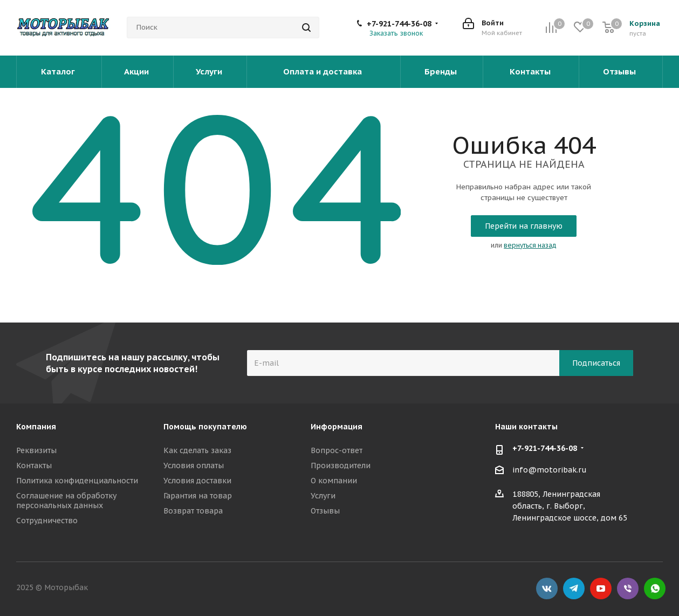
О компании (334, 481)
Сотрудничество (47, 521)
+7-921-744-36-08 (399, 24)
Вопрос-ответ (337, 450)
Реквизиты (36, 450)
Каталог (59, 71)
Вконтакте (547, 588)
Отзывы (620, 71)
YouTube (601, 588)
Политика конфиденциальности (77, 481)
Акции (138, 71)
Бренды (442, 71)
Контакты (531, 71)
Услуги (210, 71)
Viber (628, 588)
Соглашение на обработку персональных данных (66, 501)
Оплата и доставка (324, 71)
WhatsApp (655, 588)
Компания (36, 427)
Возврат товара (193, 511)
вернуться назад (530, 245)
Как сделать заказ (197, 450)
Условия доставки (197, 481)
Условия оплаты (194, 466)
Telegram (574, 588)
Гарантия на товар (198, 496)
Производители (341, 466)
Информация (337, 427)
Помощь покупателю (205, 427)
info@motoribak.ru (550, 470)
